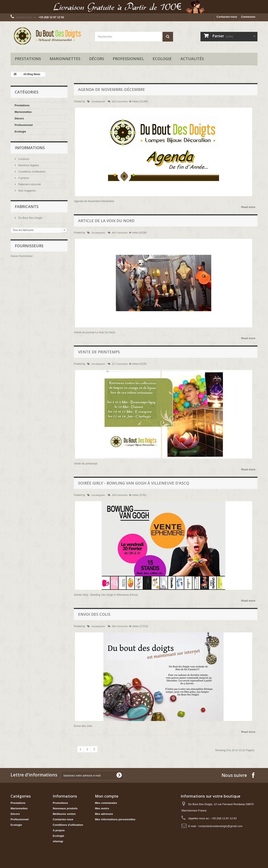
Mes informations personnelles (115, 819)
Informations (30, 148)
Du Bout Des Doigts (30, 218)
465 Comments (120, 233)
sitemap (58, 841)
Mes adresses (104, 814)
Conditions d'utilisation (32, 172)
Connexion (248, 17)
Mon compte (107, 796)
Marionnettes (65, 59)
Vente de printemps (99, 352)
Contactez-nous (227, 17)
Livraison (23, 159)
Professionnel (128, 59)
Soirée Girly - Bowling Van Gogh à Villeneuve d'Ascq (134, 483)
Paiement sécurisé (29, 184)
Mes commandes (106, 803)
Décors (97, 59)
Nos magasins (27, 191)
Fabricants (27, 207)
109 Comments (120, 495)
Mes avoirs (102, 808)
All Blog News (32, 74)
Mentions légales (28, 165)
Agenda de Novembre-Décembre (112, 89)
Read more (248, 207)
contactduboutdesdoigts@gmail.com (221, 826)
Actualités (192, 59)
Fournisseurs (29, 246)
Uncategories (98, 101)
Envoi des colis (94, 614)
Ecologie (162, 59)
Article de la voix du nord (106, 221)
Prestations (28, 59)
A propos (23, 178)
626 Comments (120, 101)
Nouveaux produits (65, 808)
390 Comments (120, 626)
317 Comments (120, 364)
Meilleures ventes (64, 814)
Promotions (60, 803)
